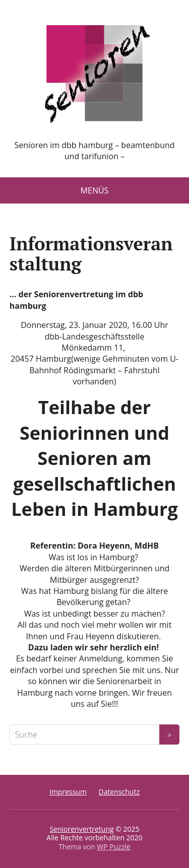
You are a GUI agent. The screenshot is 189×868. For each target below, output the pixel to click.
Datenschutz (119, 792)
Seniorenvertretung (81, 829)
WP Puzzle (114, 847)
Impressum (68, 792)
